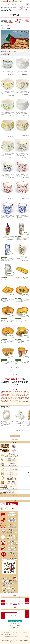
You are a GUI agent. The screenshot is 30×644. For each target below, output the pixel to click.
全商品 (2, 26)
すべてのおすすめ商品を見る (23, 430)
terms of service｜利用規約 (7, 634)
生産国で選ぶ (7, 26)
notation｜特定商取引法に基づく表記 (9, 637)
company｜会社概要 (5, 632)
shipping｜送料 (15, 632)
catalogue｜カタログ (23, 637)
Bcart (22, 642)
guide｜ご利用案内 (24, 632)
